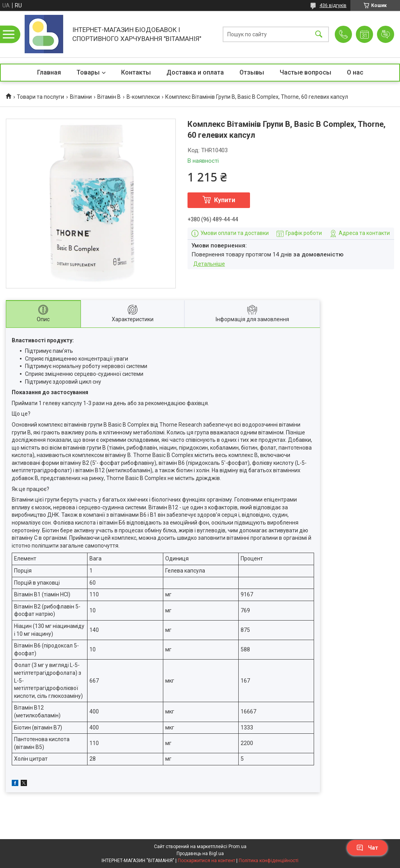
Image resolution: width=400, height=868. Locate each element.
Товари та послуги (40, 97)
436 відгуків (333, 5)
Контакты (136, 72)
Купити (225, 200)
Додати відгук (386, 34)
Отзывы (252, 72)
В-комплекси (143, 97)
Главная (49, 72)
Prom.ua (237, 847)
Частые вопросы (305, 72)
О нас (355, 72)
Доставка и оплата (195, 72)
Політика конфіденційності (269, 861)
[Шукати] (319, 34)
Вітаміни (81, 97)
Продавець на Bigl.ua (200, 854)
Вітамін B (109, 97)
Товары (88, 72)
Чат (367, 848)
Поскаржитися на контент (206, 861)
